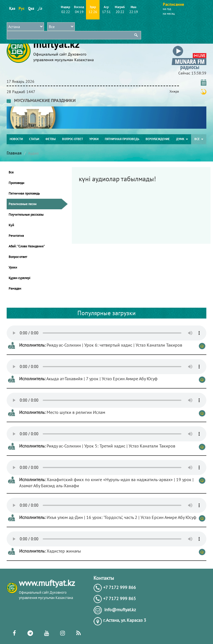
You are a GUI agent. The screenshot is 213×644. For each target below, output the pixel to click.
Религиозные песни (23, 204)
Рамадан (15, 288)
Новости (16, 139)
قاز (40, 8)
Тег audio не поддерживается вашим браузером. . (106, 333)
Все (199, 139)
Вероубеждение (158, 139)
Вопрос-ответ (73, 139)
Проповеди (17, 183)
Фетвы (51, 139)
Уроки (94, 139)
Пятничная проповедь (122, 139)
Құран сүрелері (19, 278)
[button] (189, 47)
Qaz (31, 8)
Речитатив (16, 236)
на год (167, 9)
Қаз (12, 8)
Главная (14, 153)
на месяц (169, 14)
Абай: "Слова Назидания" (27, 246)
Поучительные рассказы (26, 214)
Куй (11, 225)
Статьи (34, 139)
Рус (21, 8)
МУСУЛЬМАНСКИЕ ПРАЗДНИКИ (41, 100)
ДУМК (182, 139)
